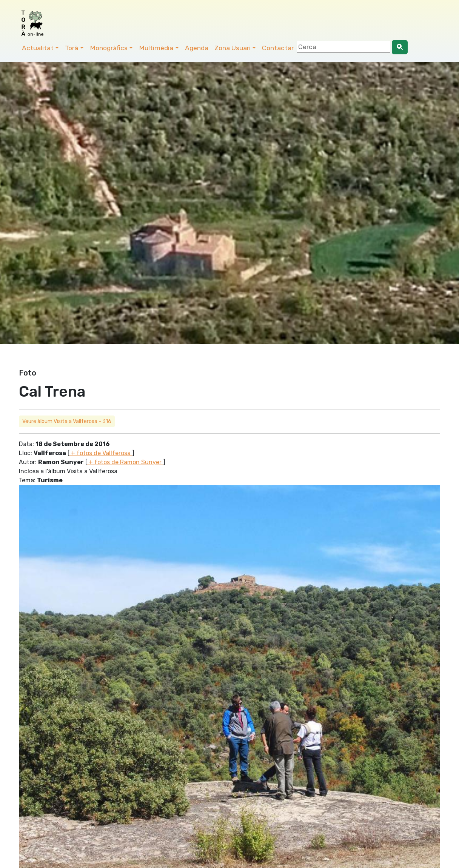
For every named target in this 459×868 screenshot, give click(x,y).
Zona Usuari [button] (233, 48)
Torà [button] (72, 48)
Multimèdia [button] (156, 48)
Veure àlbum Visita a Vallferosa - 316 (67, 421)
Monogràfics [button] (109, 48)
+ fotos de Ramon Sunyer (125, 462)
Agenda (197, 48)
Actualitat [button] (38, 48)
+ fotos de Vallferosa (101, 453)
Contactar (278, 48)
